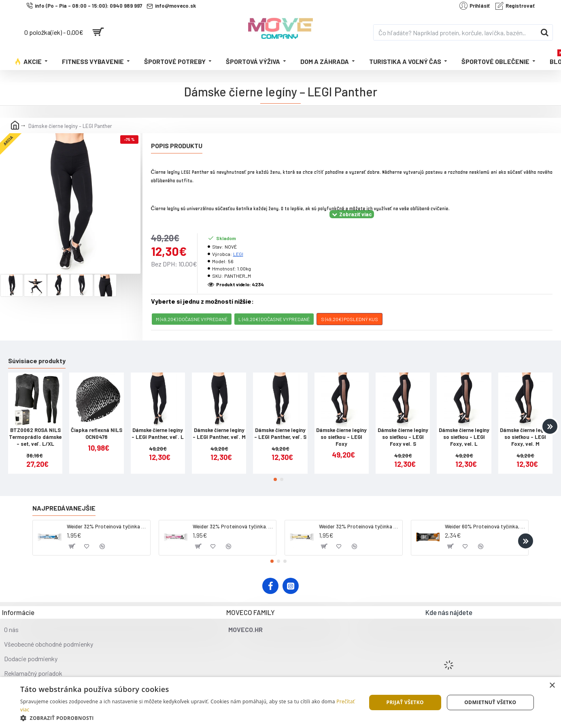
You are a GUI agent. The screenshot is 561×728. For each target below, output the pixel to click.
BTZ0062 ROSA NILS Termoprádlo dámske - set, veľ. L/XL (35, 427)
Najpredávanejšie (64, 498)
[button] (550, 416)
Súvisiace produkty (37, 350)
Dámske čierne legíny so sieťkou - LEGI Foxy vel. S (403, 427)
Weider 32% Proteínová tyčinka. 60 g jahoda (233, 516)
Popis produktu (177, 146)
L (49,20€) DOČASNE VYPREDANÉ (274, 309)
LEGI (238, 244)
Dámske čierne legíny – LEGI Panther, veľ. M (219, 423)
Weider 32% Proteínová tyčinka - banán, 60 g (359, 516)
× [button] (552, 686)
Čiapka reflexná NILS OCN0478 (97, 423)
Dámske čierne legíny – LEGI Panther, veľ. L (158, 423)
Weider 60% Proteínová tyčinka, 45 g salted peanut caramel (485, 516)
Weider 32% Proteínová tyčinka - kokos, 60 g (107, 516)
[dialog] (280, 702)
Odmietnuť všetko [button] (490, 702)
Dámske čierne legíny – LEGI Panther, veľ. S (280, 423)
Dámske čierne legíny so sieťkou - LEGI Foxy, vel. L (464, 427)
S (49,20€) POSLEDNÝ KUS (350, 309)
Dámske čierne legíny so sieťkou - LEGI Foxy (341, 427)
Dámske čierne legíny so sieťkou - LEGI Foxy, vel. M (525, 427)
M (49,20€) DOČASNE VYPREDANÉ (192, 309)
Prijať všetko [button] (405, 702)
